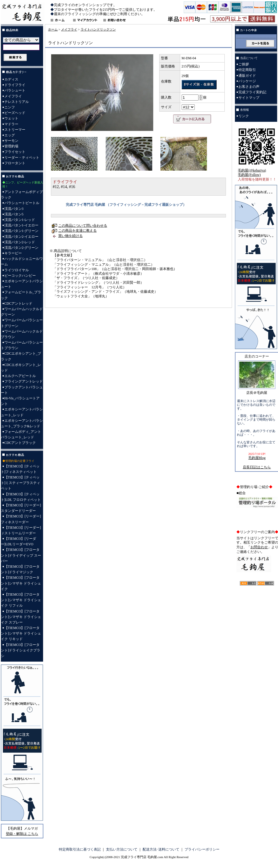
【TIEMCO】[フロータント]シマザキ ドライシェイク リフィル (21, 600)
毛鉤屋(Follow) (249, 175)
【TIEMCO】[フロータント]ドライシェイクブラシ (21, 650)
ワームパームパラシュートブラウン (22, 345)
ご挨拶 (244, 64)
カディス (11, 79)
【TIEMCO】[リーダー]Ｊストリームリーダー (21, 530)
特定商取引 (247, 70)
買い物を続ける (70, 236)
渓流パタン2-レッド (20, 242)
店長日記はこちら (257, 467)
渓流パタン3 (14, 209)
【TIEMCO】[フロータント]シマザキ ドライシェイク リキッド (21, 633)
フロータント (15, 163)
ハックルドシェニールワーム (22, 261)
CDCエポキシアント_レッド (21, 368)
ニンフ (10, 107)
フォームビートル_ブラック (21, 295)
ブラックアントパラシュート (22, 390)
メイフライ (13, 96)
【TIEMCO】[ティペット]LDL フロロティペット (21, 497)
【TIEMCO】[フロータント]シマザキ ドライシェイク (21, 583)
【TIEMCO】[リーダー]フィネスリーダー (21, 519)
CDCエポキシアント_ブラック (21, 356)
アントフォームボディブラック (22, 195)
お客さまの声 (249, 87)
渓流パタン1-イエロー (22, 225)
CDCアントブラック (20, 443)
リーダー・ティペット (22, 158)
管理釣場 (11, 146)
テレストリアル (17, 102)
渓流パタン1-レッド (20, 220)
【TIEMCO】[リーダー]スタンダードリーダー (21, 508)
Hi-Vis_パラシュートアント (20, 401)
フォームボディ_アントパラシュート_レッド (21, 434)
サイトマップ (249, 98)
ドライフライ (15, 85)
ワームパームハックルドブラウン (22, 334)
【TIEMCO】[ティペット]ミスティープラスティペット (21, 483)
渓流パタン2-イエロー (22, 237)
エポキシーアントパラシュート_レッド (22, 412)
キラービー (13, 253)
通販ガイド (247, 76)
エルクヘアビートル (20, 376)
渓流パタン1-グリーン (22, 231)
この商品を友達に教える (77, 231)
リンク (244, 116)
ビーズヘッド (15, 113)
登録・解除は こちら (22, 834)
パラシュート (15, 90)
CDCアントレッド (18, 303)
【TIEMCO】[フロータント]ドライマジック (20, 569)
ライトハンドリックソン (98, 29)
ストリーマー (15, 130)
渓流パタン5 (14, 214)
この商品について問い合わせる (83, 226)
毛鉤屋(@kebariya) (252, 170)
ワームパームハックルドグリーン (22, 312)
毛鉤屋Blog (257, 458)
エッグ (10, 135)
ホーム (53, 29)
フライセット (15, 152)
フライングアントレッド (24, 381)
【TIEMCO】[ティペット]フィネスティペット (20, 469)
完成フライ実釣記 (252, 92)
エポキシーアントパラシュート (22, 284)
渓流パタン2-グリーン (22, 248)
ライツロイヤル (17, 270)
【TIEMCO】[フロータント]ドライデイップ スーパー (21, 555)
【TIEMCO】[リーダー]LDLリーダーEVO (19, 541)
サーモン (11, 141)
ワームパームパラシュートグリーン (22, 323)
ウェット (11, 118)
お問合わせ (259, 547)
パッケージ (247, 81)
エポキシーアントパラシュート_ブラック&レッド (22, 423)
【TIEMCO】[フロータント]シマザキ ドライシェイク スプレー (21, 617)
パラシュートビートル (22, 203)
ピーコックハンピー (20, 276)
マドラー (11, 124)
